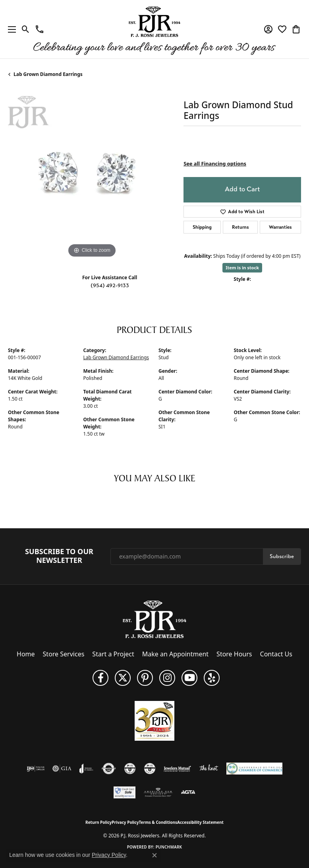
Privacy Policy (125, 822)
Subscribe (282, 556)
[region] (92, 176)
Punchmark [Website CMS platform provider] (169, 847)
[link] (40, 29)
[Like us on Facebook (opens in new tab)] (100, 678)
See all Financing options (215, 163)
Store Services (64, 654)
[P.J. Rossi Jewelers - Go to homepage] (154, 619)
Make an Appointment (175, 654)
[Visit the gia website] (62, 769)
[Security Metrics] (125, 792)
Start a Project (113, 654)
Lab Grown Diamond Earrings (48, 74)
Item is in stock (242, 268)
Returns (240, 227)
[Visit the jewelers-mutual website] (177, 769)
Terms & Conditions (158, 822)
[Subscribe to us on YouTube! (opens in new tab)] (189, 678)
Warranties (280, 227)
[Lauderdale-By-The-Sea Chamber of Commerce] (254, 769)
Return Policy (98, 822)
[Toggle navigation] (10, 29)
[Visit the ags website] (158, 792)
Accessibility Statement (200, 822)
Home (26, 654)
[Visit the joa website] (86, 769)
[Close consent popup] (154, 855)
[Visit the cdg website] (130, 769)
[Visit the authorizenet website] (109, 769)
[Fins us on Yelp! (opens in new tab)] (212, 678)
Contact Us (276, 654)
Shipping (202, 227)
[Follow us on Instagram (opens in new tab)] (167, 678)
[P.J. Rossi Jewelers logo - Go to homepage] (154, 29)
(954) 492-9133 (110, 285)
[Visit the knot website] (209, 769)
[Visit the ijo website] (36, 769)
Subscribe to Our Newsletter (59, 556)
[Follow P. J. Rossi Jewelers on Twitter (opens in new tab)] (123, 678)
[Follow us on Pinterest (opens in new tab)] (145, 678)
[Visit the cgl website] (150, 769)
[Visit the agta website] (188, 792)
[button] (26, 29)
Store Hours (234, 654)
